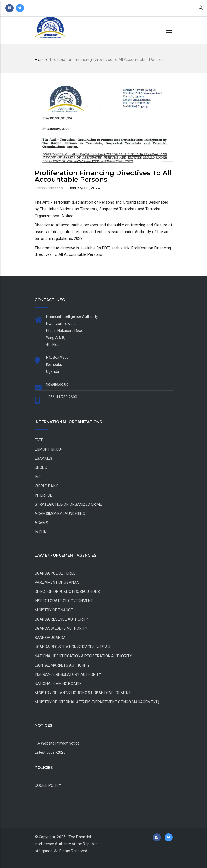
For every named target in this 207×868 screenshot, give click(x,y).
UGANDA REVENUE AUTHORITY (62, 619)
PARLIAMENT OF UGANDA (57, 582)
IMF (38, 477)
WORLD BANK (46, 486)
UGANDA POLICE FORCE (55, 573)
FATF (39, 440)
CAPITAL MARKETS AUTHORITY (62, 665)
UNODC (41, 468)
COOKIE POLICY (48, 785)
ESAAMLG (43, 458)
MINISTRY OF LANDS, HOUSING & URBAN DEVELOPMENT (83, 693)
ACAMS (41, 523)
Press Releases (49, 188)
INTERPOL (43, 495)
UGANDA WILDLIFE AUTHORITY (61, 628)
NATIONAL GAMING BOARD (58, 684)
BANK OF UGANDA (50, 638)
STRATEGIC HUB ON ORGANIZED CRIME (68, 504)
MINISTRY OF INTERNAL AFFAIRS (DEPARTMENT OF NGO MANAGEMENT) (97, 702)
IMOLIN (41, 532)
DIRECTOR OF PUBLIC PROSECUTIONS (67, 592)
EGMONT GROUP (49, 449)
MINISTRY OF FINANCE (54, 610)
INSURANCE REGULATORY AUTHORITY (68, 674)
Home (41, 60)
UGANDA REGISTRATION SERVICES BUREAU (72, 647)
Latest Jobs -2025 (50, 752)
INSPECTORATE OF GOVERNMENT (64, 601)
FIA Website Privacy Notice (57, 743)
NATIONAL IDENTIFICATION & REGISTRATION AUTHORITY (83, 656)
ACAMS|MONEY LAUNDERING (60, 514)
